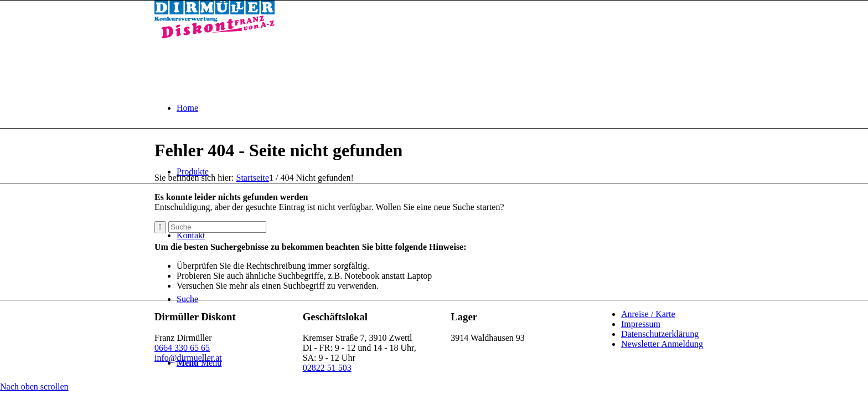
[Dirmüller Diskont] (215, 35)
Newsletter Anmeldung (662, 344)
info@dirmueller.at (188, 358)
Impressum (641, 324)
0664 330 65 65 (182, 348)
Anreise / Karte (648, 314)
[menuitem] (445, 108)
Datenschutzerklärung (660, 334)
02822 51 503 (327, 368)
